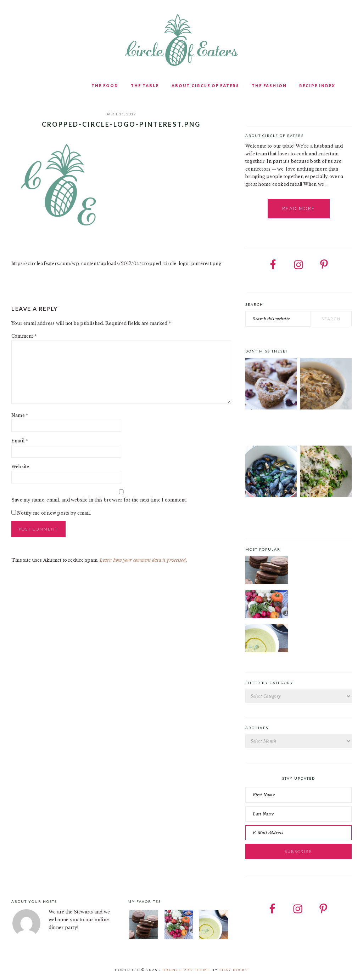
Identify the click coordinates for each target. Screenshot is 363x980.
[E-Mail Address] (298, 833)
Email (20, 441)
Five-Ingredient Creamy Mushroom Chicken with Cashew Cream (324, 428)
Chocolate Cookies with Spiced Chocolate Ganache (321, 560)
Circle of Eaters (181, 41)
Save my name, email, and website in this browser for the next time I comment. (99, 500)
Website (20, 467)
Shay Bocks (234, 970)
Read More (299, 208)
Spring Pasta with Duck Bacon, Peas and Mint (326, 511)
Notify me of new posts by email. (54, 513)
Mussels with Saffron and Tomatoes (270, 511)
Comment (24, 336)
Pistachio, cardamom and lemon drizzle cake (269, 426)
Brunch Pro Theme (186, 970)
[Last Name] (298, 814)
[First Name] (298, 795)
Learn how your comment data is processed (143, 560)
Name (20, 415)
